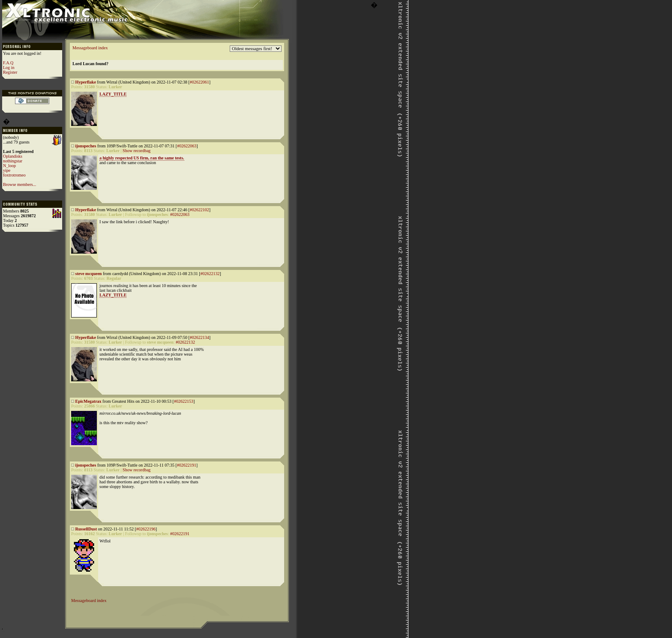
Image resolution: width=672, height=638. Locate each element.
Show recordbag (136, 151)
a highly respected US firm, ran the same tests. (142, 158)
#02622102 (199, 210)
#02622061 (199, 82)
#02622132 (210, 274)
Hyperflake (86, 82)
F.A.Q (8, 63)
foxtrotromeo (14, 175)
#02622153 (184, 401)
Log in (9, 67)
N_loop (9, 166)
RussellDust (86, 529)
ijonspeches (86, 146)
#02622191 (187, 465)
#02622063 (187, 146)
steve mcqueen (89, 274)
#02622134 (199, 337)
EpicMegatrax (88, 401)
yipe (7, 170)
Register (10, 72)
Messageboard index (90, 48)
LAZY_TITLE (113, 94)
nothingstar (13, 161)
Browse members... (19, 184)
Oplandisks (13, 156)
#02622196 (146, 529)
